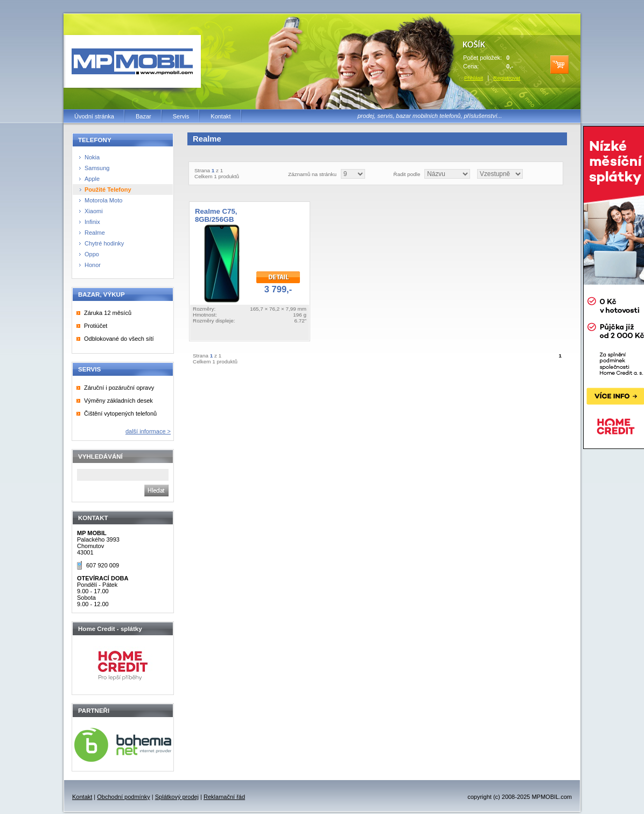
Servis (181, 116)
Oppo (92, 254)
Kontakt (220, 116)
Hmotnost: (205, 315)
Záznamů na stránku (312, 174)
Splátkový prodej (177, 797)
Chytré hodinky (104, 243)
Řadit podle (407, 174)
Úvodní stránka (94, 116)
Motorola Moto (103, 200)
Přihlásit (474, 78)
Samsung (97, 168)
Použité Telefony (108, 190)
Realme (95, 233)
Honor (93, 265)
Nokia (92, 157)
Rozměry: (204, 309)
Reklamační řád (224, 797)
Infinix (92, 222)
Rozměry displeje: (214, 321)
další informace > (148, 431)
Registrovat (507, 78)
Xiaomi (94, 211)
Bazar (143, 116)
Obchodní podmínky (123, 797)
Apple (92, 179)
